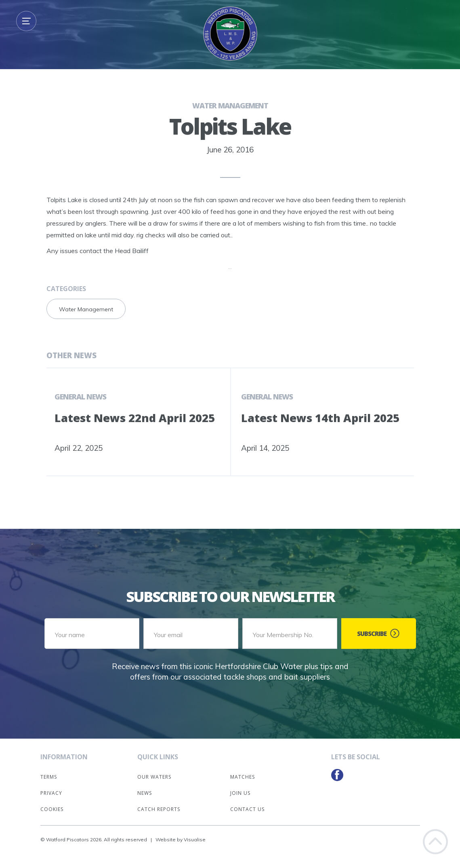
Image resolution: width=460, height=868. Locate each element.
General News (80, 397)
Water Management (230, 106)
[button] (26, 21)
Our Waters (154, 777)
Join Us (240, 793)
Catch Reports (159, 809)
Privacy (51, 793)
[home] (230, 34)
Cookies (52, 809)
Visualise (195, 839)
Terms (49, 777)
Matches (243, 777)
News (145, 793)
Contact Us (247, 809)
